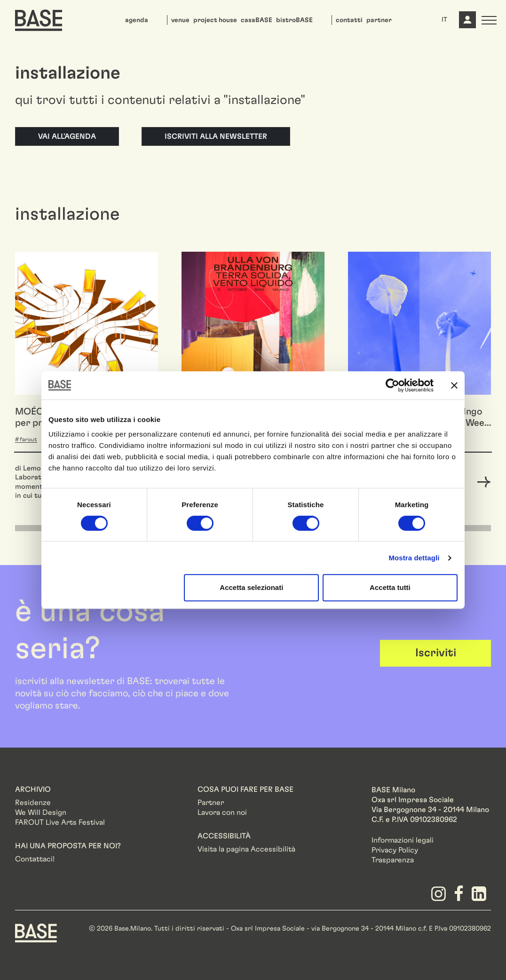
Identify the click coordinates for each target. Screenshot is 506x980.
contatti (349, 20)
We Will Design (41, 813)
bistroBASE (294, 20)
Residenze (33, 803)
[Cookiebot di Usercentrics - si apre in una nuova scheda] (392, 385)
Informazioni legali (403, 840)
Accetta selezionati (251, 587)
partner (379, 20)
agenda (137, 20)
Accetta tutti (390, 587)
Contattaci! (35, 859)
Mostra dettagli (414, 558)
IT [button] (444, 20)
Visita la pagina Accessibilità (246, 849)
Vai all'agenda (67, 136)
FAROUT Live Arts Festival (60, 822)
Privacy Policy (395, 850)
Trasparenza (393, 860)
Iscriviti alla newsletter (216, 136)
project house (215, 20)
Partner (211, 803)
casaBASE (257, 20)
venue (180, 20)
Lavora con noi (222, 813)
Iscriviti (436, 653)
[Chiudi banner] (454, 385)
